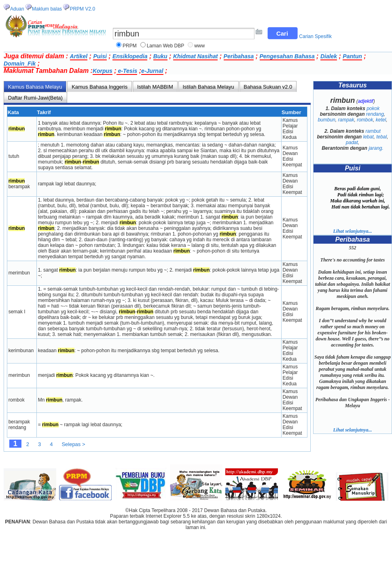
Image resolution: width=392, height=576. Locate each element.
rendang (375, 114)
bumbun (326, 120)
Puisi (100, 56)
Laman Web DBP (166, 46)
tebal (381, 137)
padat (352, 142)
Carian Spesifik (315, 36)
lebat (368, 137)
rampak (346, 120)
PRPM (130, 46)
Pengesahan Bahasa (287, 56)
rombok (365, 120)
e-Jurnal (152, 71)
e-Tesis (127, 71)
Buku (160, 56)
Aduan (17, 9)
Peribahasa (239, 56)
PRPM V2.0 (82, 9)
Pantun (352, 56)
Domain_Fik (20, 64)
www (199, 46)
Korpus (103, 71)
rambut (373, 131)
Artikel (79, 56)
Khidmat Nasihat (195, 56)
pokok (373, 108)
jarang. (376, 148)
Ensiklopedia (130, 56)
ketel (381, 120)
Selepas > (73, 444)
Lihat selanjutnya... (352, 231)
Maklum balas (47, 9)
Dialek (329, 56)
